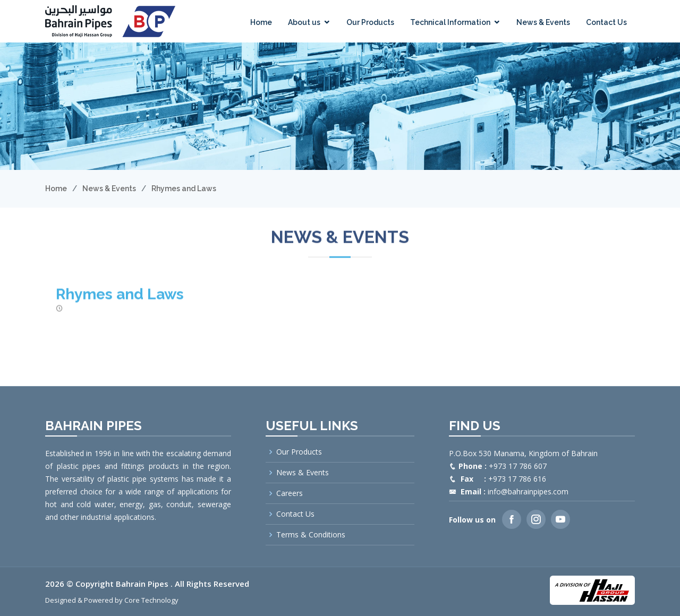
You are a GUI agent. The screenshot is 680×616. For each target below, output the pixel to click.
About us (304, 22)
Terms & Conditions (311, 535)
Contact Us (606, 22)
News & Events (543, 22)
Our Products (370, 22)
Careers (290, 493)
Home (261, 22)
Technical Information (450, 22)
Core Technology (151, 600)
